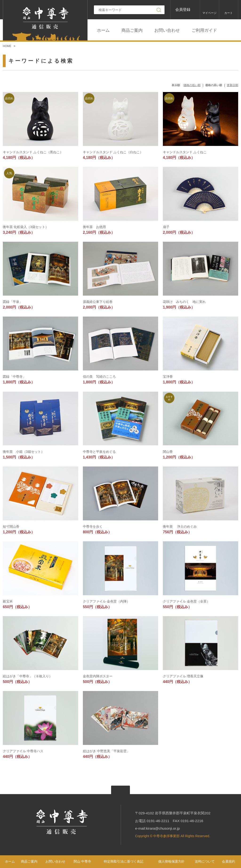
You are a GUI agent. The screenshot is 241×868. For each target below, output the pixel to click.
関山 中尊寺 (82, 861)
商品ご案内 (132, 30)
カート (229, 13)
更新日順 (233, 85)
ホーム (103, 30)
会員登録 (183, 10)
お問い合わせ (167, 30)
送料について (205, 861)
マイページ (209, 13)
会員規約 (229, 861)
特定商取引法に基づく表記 (124, 861)
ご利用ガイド (204, 30)
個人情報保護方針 (171, 861)
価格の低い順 (192, 85)
